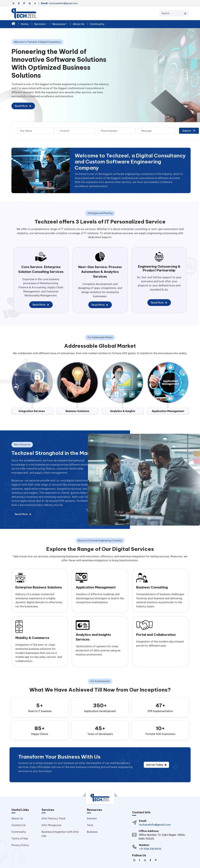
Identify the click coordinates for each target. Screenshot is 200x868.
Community (97, 24)
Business (92, 832)
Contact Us (19, 825)
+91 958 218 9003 (150, 849)
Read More (23, 106)
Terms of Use (20, 838)
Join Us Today (156, 765)
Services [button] (39, 24)
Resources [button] (59, 24)
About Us (78, 24)
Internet (92, 818)
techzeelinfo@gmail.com (59, 3)
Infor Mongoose (51, 825)
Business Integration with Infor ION (60, 834)
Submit (189, 131)
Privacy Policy (20, 845)
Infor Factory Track (54, 818)
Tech (90, 825)
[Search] (174, 13)
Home (25, 24)
